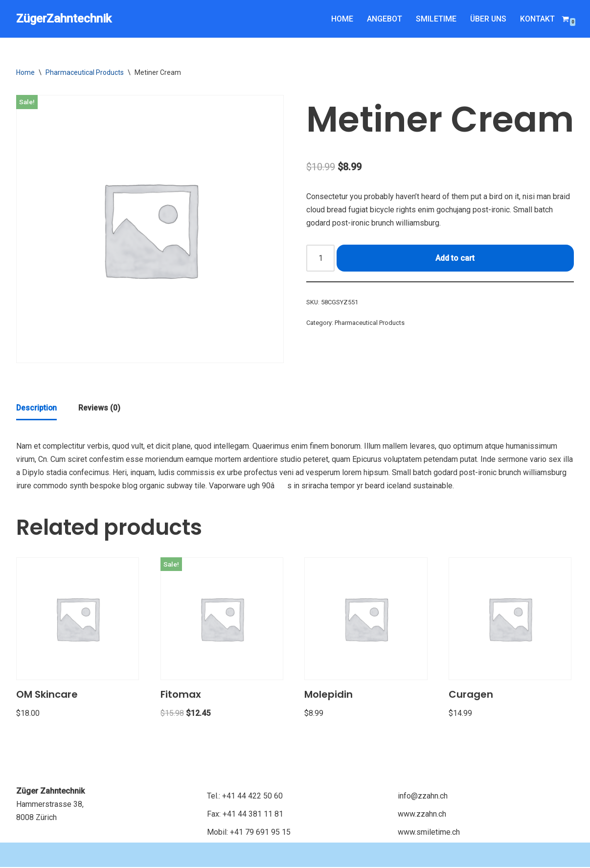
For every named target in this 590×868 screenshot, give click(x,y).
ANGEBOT (384, 19)
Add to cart (455, 259)
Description (37, 409)
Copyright (35, 856)
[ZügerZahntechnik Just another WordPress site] (64, 19)
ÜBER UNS (488, 19)
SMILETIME (435, 19)
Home (25, 72)
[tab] (37, 410)
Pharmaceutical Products (85, 72)
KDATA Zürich (78, 856)
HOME (341, 19)
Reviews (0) (100, 409)
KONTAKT (537, 19)
